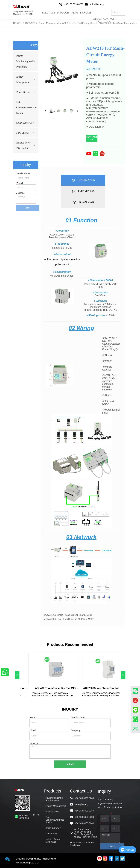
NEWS (75, 13)
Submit (27, 208)
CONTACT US (109, 18)
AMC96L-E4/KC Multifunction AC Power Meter (71, 619)
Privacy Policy (76, 842)
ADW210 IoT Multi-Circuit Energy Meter (118, 23)
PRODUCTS (63, 13)
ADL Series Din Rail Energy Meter (79, 23)
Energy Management (49, 23)
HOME (17, 23)
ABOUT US (97, 18)
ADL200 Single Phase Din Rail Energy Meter (70, 615)
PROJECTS (86, 13)
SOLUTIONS (49, 13)
